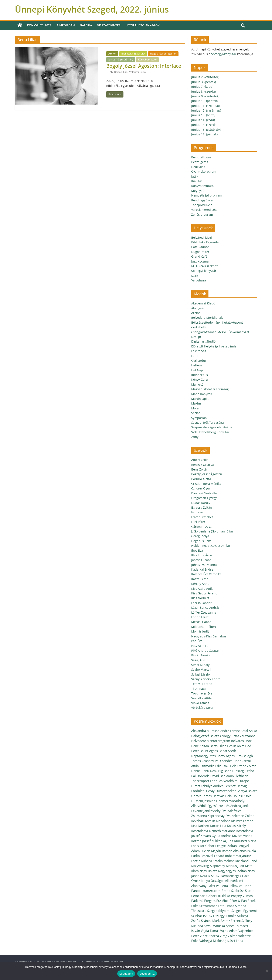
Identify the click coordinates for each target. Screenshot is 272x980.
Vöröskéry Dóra (202, 708)
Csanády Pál (210, 761)
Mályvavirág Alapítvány (208, 866)
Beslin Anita (236, 746)
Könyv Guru (200, 380)
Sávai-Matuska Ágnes (219, 926)
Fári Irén (197, 512)
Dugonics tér (200, 252)
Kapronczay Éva (219, 816)
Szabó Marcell (201, 669)
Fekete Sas (199, 351)
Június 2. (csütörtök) (205, 77)
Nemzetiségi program (207, 195)
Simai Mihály (200, 665)
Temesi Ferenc (202, 684)
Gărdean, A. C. (201, 527)
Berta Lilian (121, 72)
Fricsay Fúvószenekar (220, 791)
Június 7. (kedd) (202, 87)
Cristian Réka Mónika (206, 484)
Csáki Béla (229, 766)
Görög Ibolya (200, 536)
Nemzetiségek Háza (235, 876)
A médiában (66, 25)
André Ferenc (230, 731)
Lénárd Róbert (224, 856)
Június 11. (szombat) (206, 106)
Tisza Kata (198, 689)
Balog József (200, 736)
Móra (195, 408)
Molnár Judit (200, 631)
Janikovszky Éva (215, 811)
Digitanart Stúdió (203, 341)
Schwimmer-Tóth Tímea (217, 906)
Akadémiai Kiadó (203, 303)
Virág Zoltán (229, 936)
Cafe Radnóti (200, 247)
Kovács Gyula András (216, 836)
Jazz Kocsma (200, 261)
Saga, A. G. (199, 660)
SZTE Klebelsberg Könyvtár (210, 432)
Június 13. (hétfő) (203, 115)
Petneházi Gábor (203, 896)
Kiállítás (197, 181)
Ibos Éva (197, 550)
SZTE (195, 276)
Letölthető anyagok (143, 25)
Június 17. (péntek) (204, 134)
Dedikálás (198, 167)
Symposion (199, 418)
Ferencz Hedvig (236, 786)
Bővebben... (147, 974)
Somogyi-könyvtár (224, 54)
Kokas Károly (236, 826)
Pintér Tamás (201, 655)
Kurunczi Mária (245, 841)
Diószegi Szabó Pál (204, 493)
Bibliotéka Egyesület (133, 54)
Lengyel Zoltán (226, 846)
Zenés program (202, 215)
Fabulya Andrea (212, 786)
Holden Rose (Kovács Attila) (210, 546)
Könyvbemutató (147, 60)
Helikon (197, 365)
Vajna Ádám (229, 931)
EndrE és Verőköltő (224, 781)
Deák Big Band (221, 771)
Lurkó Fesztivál (202, 856)
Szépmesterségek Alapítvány (212, 427)
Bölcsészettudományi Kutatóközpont (217, 322)
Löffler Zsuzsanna (204, 612)
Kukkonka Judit (222, 841)
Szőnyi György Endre (206, 679)
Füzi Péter (198, 522)
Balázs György (220, 736)
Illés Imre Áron (202, 555)
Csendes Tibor (230, 761)
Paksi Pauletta (218, 886)
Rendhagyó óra (202, 200)
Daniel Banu (200, 771)
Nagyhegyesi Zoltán (232, 871)
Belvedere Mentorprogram (211, 741)
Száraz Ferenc (231, 921)
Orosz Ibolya (200, 881)
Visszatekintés (109, 25)
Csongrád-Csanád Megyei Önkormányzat (220, 332)
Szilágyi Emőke (225, 916)
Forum (196, 356)
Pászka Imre (200, 646)
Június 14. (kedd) (203, 120)
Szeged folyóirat (219, 911)
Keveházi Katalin (203, 821)
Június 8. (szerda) (203, 91)
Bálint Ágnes (209, 751)
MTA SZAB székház (205, 266)
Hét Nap (197, 370)
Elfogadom (126, 974)
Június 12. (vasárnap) (206, 110)
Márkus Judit (235, 866)
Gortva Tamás (201, 796)
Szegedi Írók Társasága (208, 423)
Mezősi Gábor (201, 622)
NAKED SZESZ (210, 876)
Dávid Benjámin (222, 776)
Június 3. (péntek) (204, 82)
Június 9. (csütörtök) (205, 96)
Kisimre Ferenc (242, 821)
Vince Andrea (209, 936)
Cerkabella (199, 327)
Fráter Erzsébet (202, 517)
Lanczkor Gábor (203, 846)
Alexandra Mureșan (205, 731)
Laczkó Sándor (201, 603)
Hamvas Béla (222, 796)
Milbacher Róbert (204, 627)
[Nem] (267, 971)
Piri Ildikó (223, 896)
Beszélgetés (200, 162)
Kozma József (201, 841)
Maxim (196, 403)
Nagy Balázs (208, 871)
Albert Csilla (200, 460)
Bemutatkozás (201, 157)
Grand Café (199, 256)
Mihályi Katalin (212, 861)
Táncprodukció (202, 205)
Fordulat (197, 791)
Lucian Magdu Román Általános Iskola (228, 851)
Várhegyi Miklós (211, 941)
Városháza (199, 280)
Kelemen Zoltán (243, 816)
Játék (195, 176)
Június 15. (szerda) (204, 125)
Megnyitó (198, 191)
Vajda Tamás (210, 931)
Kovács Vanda (242, 836)
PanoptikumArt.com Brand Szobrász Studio (223, 891)
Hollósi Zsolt (242, 796)
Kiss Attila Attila (202, 589)
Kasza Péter (200, 579)
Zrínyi (195, 437)
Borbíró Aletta (201, 479)
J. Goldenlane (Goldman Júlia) (212, 531)
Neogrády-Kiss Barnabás (209, 636)
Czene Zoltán (247, 766)
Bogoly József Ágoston (163, 54)
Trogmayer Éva (202, 693)
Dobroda (203, 776)
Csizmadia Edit (210, 766)
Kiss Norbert (200, 598)
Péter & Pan (238, 901)
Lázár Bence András (205, 608)
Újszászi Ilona (233, 941)
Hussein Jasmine (203, 801)
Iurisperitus (200, 375)
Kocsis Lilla (218, 826)
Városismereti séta (204, 210)
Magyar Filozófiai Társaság (210, 389)
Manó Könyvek (202, 394)
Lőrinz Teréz (200, 617)
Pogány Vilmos (242, 896)
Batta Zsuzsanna (243, 736)
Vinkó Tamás (200, 703)
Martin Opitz (200, 399)
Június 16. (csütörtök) (121, 60)
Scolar (196, 413)
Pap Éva (197, 641)
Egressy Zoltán (202, 507)
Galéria (86, 25)
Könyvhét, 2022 (39, 25)
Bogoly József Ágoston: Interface (144, 66)
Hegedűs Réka (201, 541)
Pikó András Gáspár (205, 651)
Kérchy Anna (200, 584)
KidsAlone (223, 821)
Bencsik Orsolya (203, 465)
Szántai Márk (210, 921)
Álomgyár (198, 308)
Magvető (197, 384)
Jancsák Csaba (201, 560)
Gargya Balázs (247, 791)
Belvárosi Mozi (202, 237)
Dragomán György (204, 498)
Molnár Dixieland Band (240, 861)
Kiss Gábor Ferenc (204, 593)
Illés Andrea (232, 806)
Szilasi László (200, 674)
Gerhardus (199, 361)
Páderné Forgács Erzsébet (210, 901)
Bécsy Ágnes (226, 756)
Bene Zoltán (200, 469)
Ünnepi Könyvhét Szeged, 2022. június (92, 9)
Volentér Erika (137, 72)
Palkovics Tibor (240, 886)
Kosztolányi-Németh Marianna (213, 831)
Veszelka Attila (201, 698)
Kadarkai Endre (202, 569)
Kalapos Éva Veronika (206, 574)
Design (196, 337)
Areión (112, 54)
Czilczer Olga (200, 488)
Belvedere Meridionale (207, 318)
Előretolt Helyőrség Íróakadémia (214, 346)
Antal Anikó (249, 731)
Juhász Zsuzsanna (204, 565)
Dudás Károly (201, 503)
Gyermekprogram (204, 171)
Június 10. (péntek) (204, 101)
